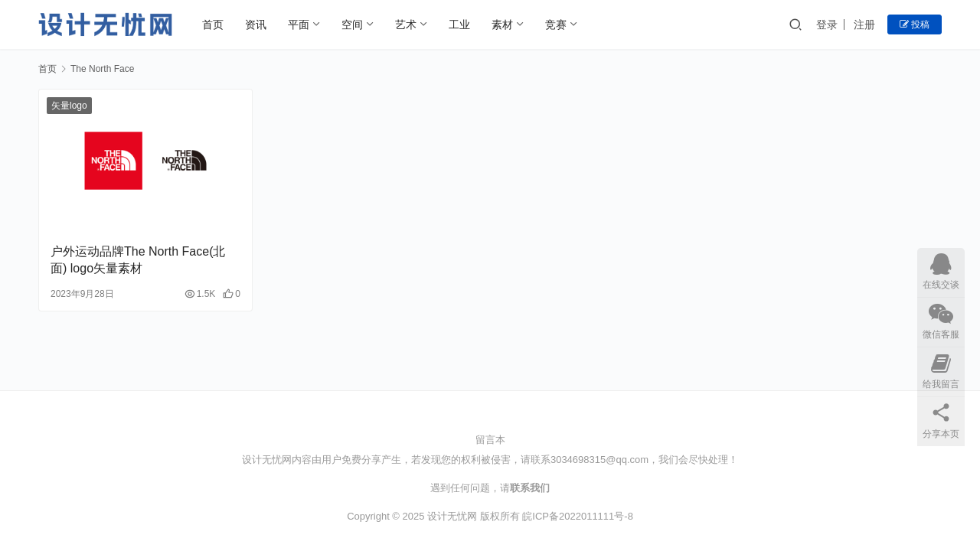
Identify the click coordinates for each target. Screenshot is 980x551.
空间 (352, 24)
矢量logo (69, 106)
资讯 (256, 24)
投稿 (915, 24)
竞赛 (556, 24)
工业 (459, 24)
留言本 (490, 440)
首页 (213, 24)
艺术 (406, 24)
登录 (827, 24)
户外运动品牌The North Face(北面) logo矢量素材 (138, 260)
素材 (502, 24)
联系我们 (530, 488)
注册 (864, 24)
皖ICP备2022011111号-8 (578, 516)
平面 (299, 24)
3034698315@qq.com (599, 460)
